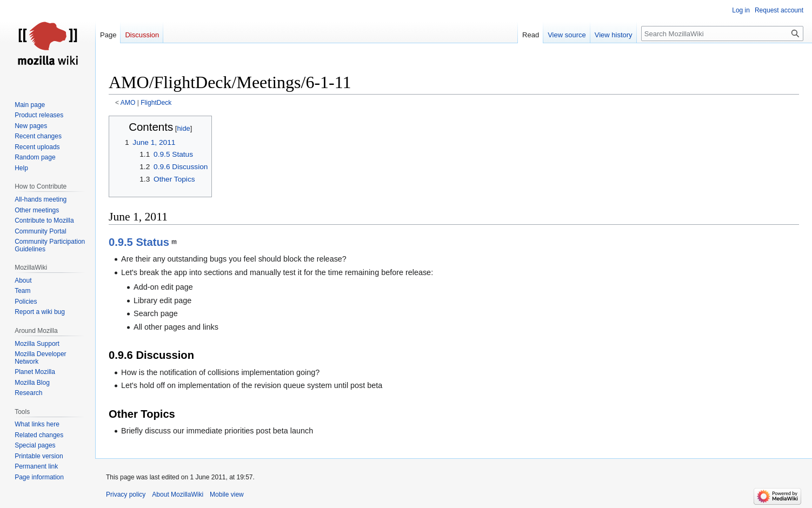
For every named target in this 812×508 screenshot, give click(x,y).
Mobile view (227, 494)
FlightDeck (156, 103)
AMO (128, 103)
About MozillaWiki (178, 494)
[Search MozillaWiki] (722, 34)
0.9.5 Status (139, 242)
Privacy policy (126, 494)
